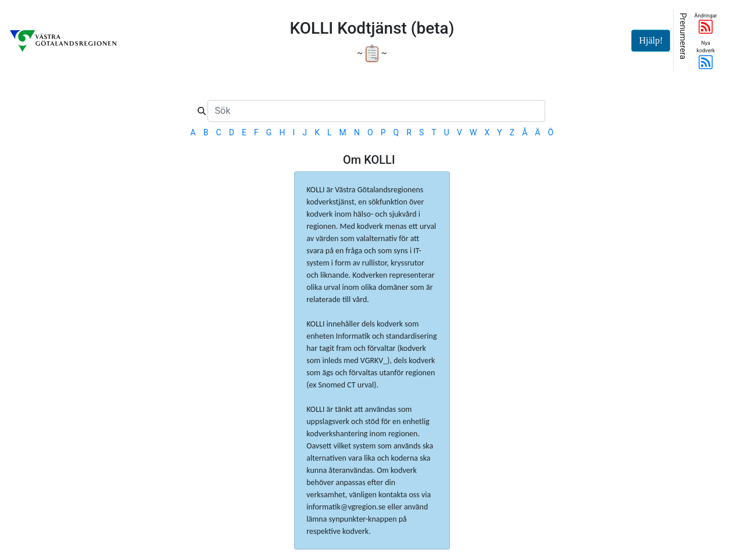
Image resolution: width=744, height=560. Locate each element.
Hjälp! (651, 40)
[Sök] (376, 111)
